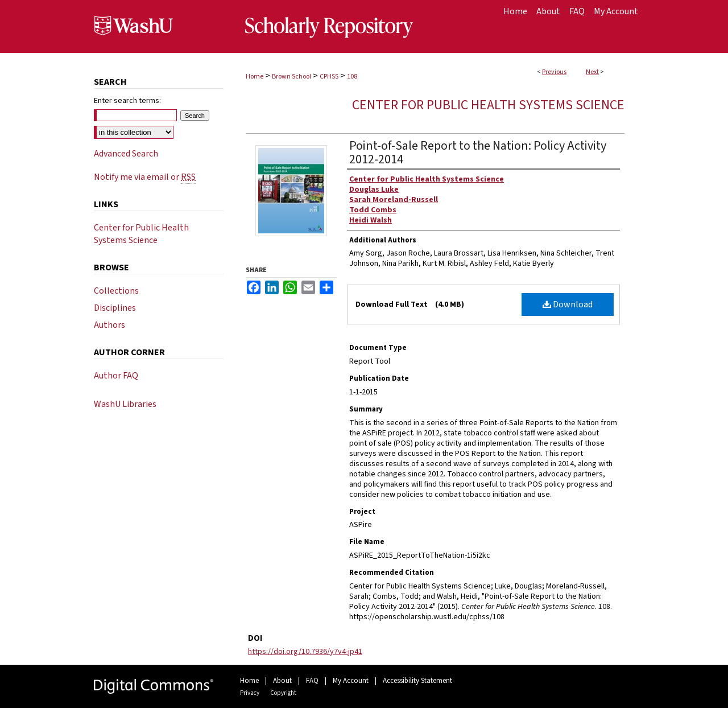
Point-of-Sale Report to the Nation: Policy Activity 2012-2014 (478, 153)
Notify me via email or (145, 177)
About (282, 681)
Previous (554, 72)
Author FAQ (116, 376)
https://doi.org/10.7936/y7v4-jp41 (305, 652)
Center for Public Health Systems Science (488, 105)
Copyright (283, 693)
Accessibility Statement (417, 681)
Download (568, 304)
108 (352, 77)
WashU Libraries (125, 404)
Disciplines (115, 308)
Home (255, 77)
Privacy (250, 693)
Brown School (291, 77)
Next (592, 72)
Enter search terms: (127, 101)
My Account (351, 681)
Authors (109, 325)
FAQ (312, 681)
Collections (116, 291)
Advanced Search (126, 154)
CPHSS (329, 77)
